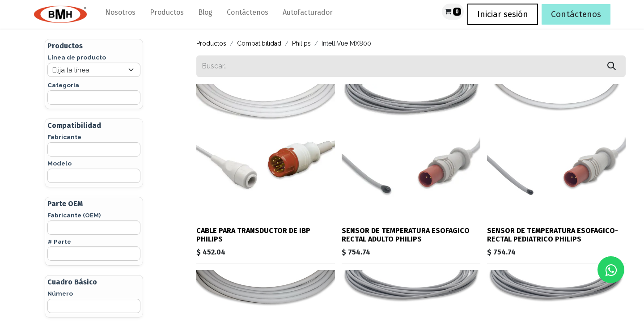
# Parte (59, 241)
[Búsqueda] (612, 66)
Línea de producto (77, 57)
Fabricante (64, 137)
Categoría (63, 85)
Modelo (59, 163)
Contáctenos (576, 14)
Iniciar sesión (503, 14)
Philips (301, 43)
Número (60, 293)
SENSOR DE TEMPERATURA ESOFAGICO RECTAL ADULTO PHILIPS (406, 235)
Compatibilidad (259, 43)
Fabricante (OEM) (74, 215)
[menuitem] (120, 14)
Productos (211, 43)
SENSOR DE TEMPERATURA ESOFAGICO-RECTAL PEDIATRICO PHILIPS (553, 235)
